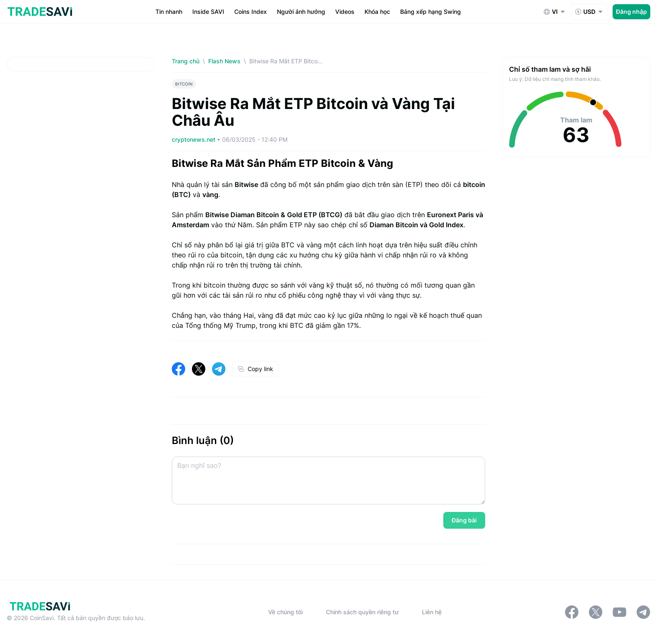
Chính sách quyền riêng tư (362, 612)
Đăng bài (464, 520)
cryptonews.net (194, 139)
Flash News (224, 61)
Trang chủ (186, 61)
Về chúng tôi (285, 612)
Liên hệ (432, 612)
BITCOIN (184, 84)
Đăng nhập (631, 12)
